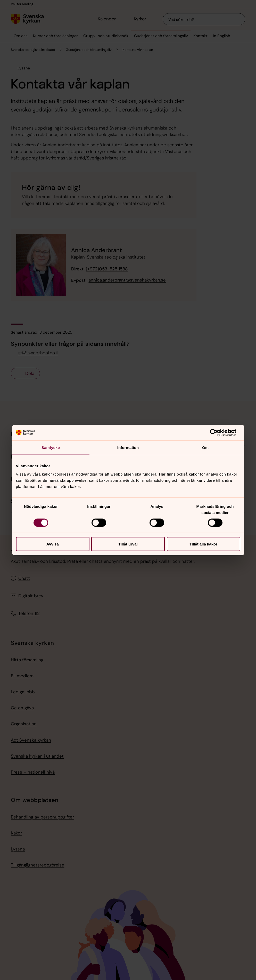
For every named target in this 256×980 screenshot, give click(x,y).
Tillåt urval (128, 544)
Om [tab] (205, 448)
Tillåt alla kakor (203, 544)
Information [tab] (128, 448)
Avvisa (53, 544)
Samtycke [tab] (51, 448)
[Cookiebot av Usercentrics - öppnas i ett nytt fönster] (218, 433)
